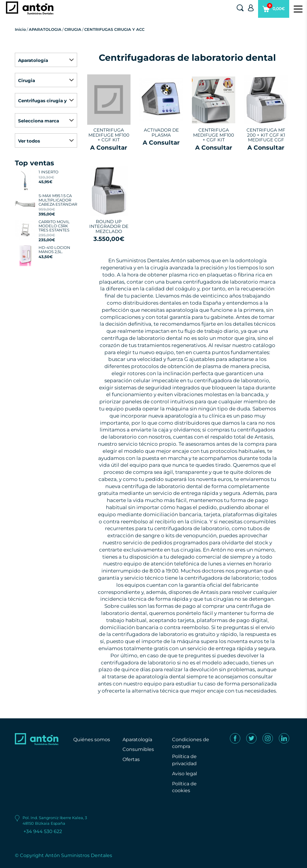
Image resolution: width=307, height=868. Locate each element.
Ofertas (131, 759)
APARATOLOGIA (45, 29)
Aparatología (137, 740)
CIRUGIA (73, 29)
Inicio (20, 29)
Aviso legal (184, 774)
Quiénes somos (92, 740)
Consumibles (138, 749)
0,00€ (274, 10)
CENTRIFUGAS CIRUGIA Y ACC (114, 29)
